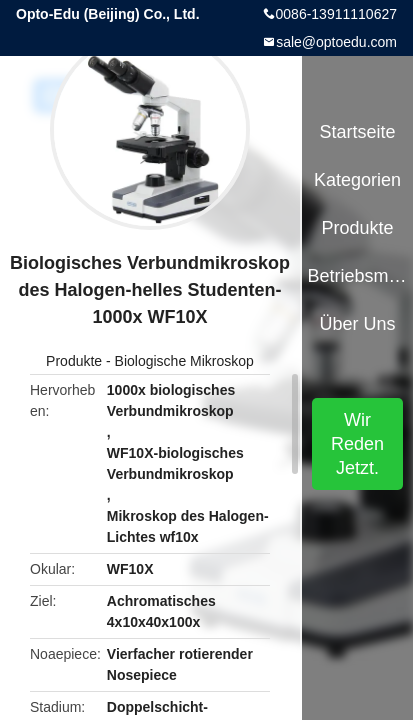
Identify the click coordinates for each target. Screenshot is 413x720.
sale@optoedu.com (336, 42)
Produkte (74, 361)
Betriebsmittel (358, 276)
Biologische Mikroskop (184, 361)
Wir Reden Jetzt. (357, 444)
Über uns (357, 324)
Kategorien (357, 180)
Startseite (357, 132)
